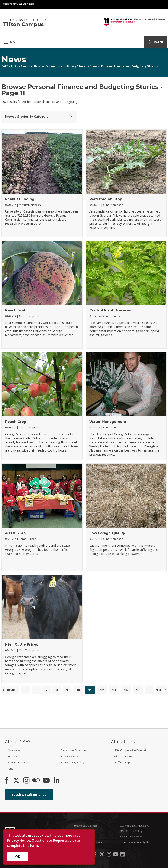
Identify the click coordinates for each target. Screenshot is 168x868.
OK (18, 857)
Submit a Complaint (131, 837)
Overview (14, 750)
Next (161, 690)
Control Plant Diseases (110, 310)
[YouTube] (46, 781)
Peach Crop (16, 422)
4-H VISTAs (15, 533)
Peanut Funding (20, 199)
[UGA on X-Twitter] (102, 855)
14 (126, 690)
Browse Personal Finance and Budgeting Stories (124, 66)
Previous (10, 690)
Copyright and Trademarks (134, 826)
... (26, 690)
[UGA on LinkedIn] (123, 855)
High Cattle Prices (22, 644)
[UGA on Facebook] (95, 855)
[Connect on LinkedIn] (56, 781)
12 (102, 690)
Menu (10, 42)
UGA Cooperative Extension (132, 750)
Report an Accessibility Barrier (137, 842)
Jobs (11, 769)
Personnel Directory (74, 750)
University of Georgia (19, 4)
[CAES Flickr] (36, 781)
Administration (17, 762)
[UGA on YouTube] (116, 855)
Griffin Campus (123, 762)
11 (90, 690)
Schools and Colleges (85, 826)
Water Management (108, 422)
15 (138, 690)
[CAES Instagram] (26, 781)
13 (114, 690)
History (12, 756)
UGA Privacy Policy (131, 831)
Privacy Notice (19, 840)
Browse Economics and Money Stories (61, 66)
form (34, 846)
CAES (5, 66)
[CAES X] (17, 781)
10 (78, 690)
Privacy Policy (69, 756)
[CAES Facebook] (7, 781)
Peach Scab (16, 310)
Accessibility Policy (73, 762)
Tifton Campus (21, 66)
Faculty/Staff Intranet (29, 795)
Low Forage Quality (107, 533)
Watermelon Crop (106, 199)
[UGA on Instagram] (109, 855)
